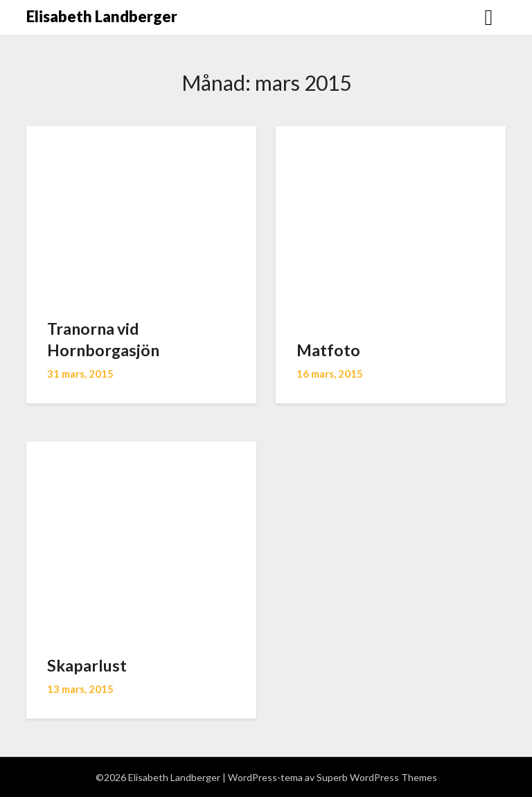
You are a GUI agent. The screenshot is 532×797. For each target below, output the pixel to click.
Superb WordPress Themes (377, 777)
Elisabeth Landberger (102, 16)
